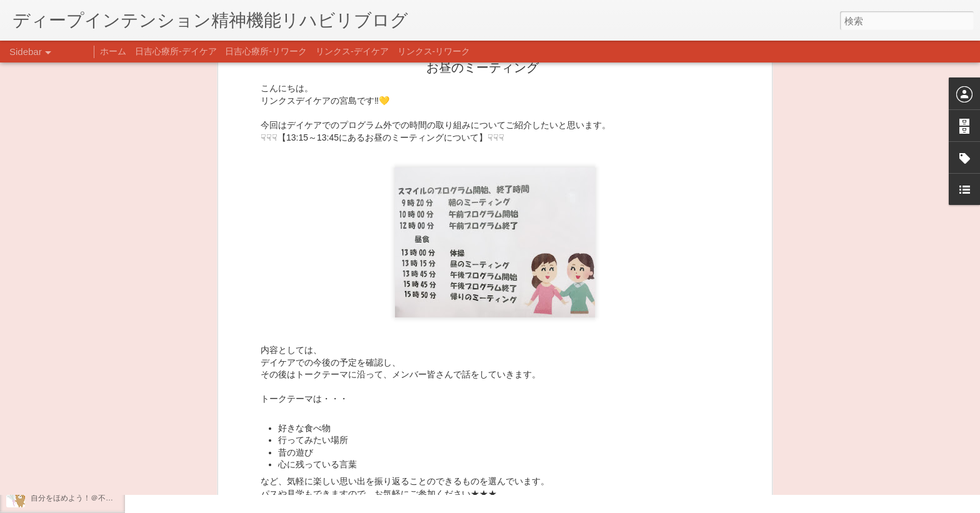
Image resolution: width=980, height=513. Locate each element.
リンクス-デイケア (352, 51)
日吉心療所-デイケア (176, 51)
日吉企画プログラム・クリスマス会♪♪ (94, 470)
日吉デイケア (427, 452)
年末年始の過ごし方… (68, 442)
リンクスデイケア (553, 320)
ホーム (113, 51)
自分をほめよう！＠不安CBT (79, 498)
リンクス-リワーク (434, 51)
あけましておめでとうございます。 (91, 414)
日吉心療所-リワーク (266, 51)
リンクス (511, 337)
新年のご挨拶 (53, 386)
